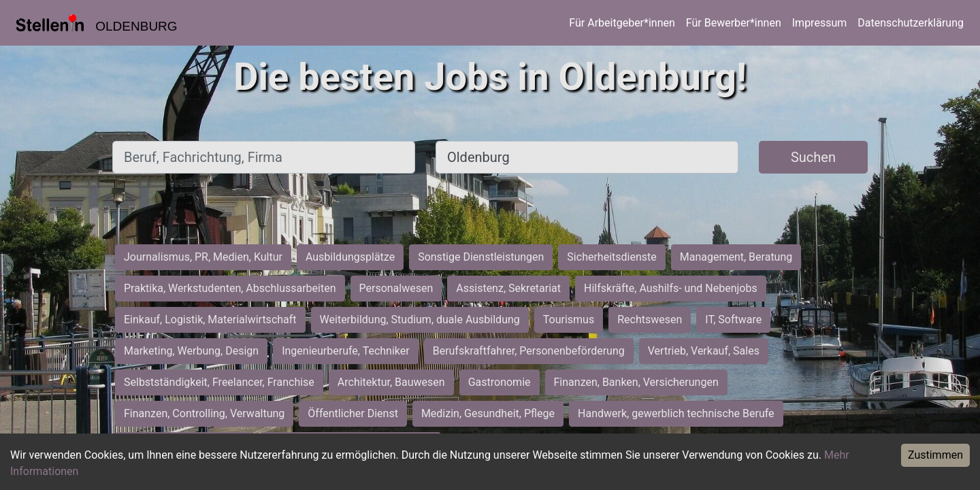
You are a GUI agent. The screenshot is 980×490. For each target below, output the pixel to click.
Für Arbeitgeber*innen (622, 23)
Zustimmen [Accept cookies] (935, 455)
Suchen (813, 157)
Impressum (820, 23)
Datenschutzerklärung (911, 23)
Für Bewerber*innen (734, 23)
